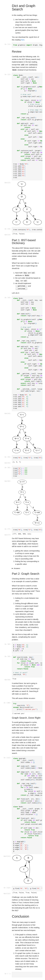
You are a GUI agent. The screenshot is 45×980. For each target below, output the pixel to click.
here (23, 40)
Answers (17, 568)
